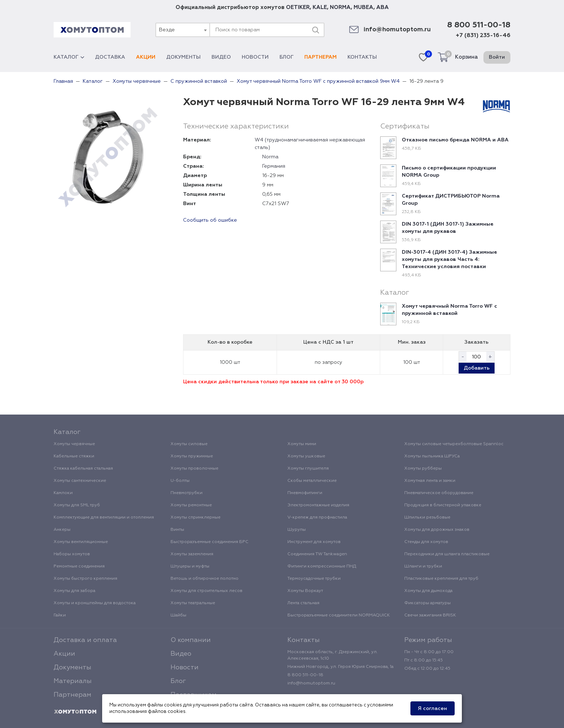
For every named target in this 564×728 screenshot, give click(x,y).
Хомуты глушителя (308, 469)
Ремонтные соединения (79, 566)
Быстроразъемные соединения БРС (210, 542)
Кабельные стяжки (74, 456)
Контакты (362, 57)
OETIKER (298, 7)
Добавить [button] (477, 368)
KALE (320, 7)
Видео (221, 57)
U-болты (180, 481)
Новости (255, 57)
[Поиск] (315, 30)
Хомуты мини (302, 444)
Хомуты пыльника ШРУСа (432, 456)
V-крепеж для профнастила (317, 517)
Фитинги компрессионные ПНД (322, 566)
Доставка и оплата (85, 640)
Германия (274, 166)
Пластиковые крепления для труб (441, 579)
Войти (497, 57)
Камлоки (63, 493)
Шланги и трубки (423, 566)
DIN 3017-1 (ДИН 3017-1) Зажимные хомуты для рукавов (448, 228)
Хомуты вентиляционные (81, 542)
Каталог (69, 57)
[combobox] (182, 30)
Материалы (73, 681)
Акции (146, 57)
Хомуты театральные (193, 603)
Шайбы (178, 615)
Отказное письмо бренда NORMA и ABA (455, 140)
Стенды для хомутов (426, 542)
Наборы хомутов (72, 554)
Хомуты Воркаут (305, 591)
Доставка (110, 57)
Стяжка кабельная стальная (83, 469)
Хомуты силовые (189, 444)
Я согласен (433, 709)
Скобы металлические (312, 481)
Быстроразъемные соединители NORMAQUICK (339, 615)
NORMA (340, 7)
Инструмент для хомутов (314, 542)
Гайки (60, 615)
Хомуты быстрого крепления (85, 579)
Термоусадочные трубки (314, 579)
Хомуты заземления (192, 554)
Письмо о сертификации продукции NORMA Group (449, 172)
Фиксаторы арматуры (427, 603)
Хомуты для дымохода (428, 591)
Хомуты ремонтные (191, 505)
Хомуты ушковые (306, 456)
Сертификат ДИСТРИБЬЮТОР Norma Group (451, 200)
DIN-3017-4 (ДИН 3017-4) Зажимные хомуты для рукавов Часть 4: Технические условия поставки (449, 259)
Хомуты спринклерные (195, 517)
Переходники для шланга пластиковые (447, 554)
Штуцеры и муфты (190, 566)
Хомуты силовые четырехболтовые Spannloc (454, 444)
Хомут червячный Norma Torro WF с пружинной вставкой (449, 310)
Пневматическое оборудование (439, 493)
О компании (191, 640)
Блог (286, 57)
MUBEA (363, 7)
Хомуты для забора (74, 591)
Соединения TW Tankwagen (317, 554)
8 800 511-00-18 (479, 25)
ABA (383, 7)
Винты (177, 530)
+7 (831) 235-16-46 (483, 36)
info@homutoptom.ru (397, 30)
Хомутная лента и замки (430, 481)
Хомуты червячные (74, 444)
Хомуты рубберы (423, 469)
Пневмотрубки (187, 493)
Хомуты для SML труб (77, 505)
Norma (270, 157)
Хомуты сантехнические (80, 481)
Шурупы (297, 530)
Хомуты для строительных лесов (206, 591)
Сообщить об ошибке (210, 220)
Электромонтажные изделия (318, 505)
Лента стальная (303, 603)
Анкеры (62, 530)
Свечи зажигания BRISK (430, 615)
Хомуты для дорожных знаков (437, 530)
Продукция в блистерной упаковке (443, 505)
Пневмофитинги (305, 493)
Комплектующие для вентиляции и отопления (104, 517)
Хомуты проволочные (194, 469)
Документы (183, 57)
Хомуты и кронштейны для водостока (95, 603)
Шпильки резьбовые (427, 517)
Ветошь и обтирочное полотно (204, 579)
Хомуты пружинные (192, 456)
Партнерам (320, 57)
